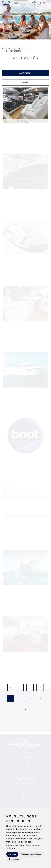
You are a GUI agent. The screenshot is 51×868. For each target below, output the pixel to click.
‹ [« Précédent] (11, 687)
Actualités (24, 49)
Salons (25, 82)
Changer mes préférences (32, 854)
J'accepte (12, 854)
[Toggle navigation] (16, 3)
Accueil (6, 49)
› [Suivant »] (25, 710)
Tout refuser (14, 859)
